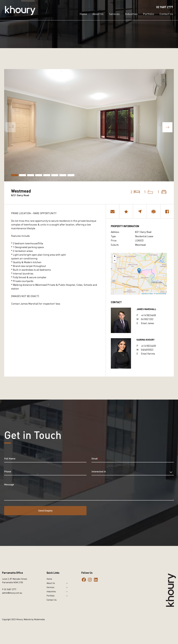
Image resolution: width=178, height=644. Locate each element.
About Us (51, 583)
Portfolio (51, 596)
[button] (167, 127)
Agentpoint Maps (147, 294)
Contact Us (52, 600)
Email (95, 458)
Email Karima (148, 354)
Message (9, 484)
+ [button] (115, 257)
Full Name (10, 458)
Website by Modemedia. (34, 619)
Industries (51, 591)
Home (49, 579)
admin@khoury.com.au (12, 593)
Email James (148, 323)
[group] (89, 125)
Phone (8, 471)
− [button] (115, 261)
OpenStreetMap (161, 294)
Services (50, 587)
